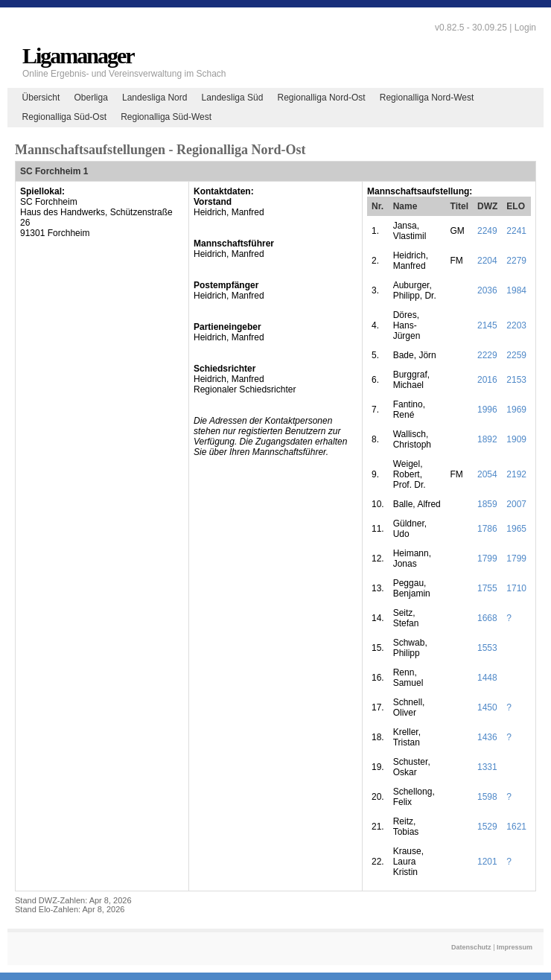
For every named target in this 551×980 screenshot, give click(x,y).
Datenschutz (471, 947)
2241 (516, 231)
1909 (516, 439)
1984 (516, 290)
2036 (487, 290)
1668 (487, 618)
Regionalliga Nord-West (427, 98)
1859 (487, 504)
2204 (487, 261)
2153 (516, 380)
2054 (487, 474)
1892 (487, 439)
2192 (516, 474)
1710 (516, 588)
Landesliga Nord (155, 98)
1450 (487, 707)
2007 (516, 504)
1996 (487, 410)
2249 (487, 231)
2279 (516, 261)
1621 (516, 827)
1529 (487, 827)
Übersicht (41, 98)
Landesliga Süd (233, 98)
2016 (487, 380)
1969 (516, 410)
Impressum (515, 947)
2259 (516, 355)
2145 (487, 325)
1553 (487, 648)
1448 (487, 678)
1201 (487, 862)
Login (525, 28)
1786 (487, 529)
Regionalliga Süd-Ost (64, 117)
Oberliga (90, 98)
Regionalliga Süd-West (166, 117)
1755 (487, 588)
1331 (487, 767)
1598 (487, 797)
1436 (487, 737)
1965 (516, 529)
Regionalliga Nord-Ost (322, 98)
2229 (487, 355)
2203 (516, 325)
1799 (487, 559)
